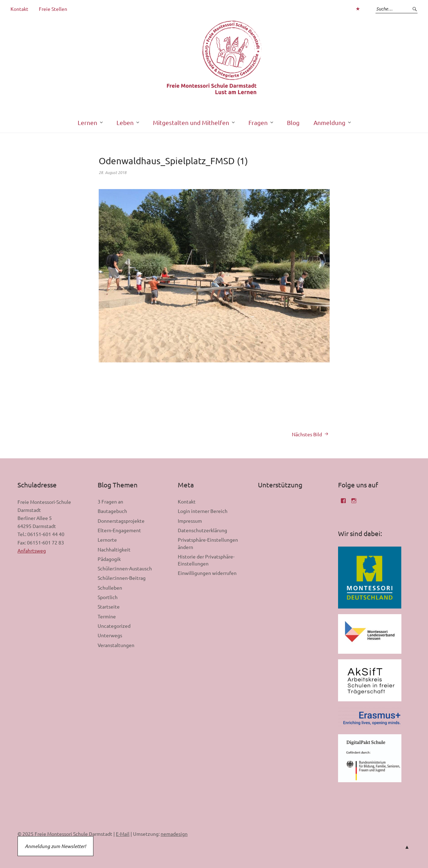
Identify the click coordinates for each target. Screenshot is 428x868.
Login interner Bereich (203, 511)
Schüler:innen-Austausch (125, 568)
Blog (293, 122)
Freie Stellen (53, 9)
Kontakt (19, 9)
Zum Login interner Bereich (358, 9)
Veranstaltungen (116, 645)
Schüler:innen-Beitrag (122, 578)
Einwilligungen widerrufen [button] (207, 573)
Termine (107, 616)
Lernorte (107, 540)
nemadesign (174, 834)
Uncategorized (114, 626)
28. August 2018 (113, 172)
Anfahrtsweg (32, 550)
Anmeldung (329, 122)
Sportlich (108, 597)
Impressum (190, 521)
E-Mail (123, 834)
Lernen (87, 122)
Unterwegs (110, 635)
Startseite (109, 606)
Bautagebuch (112, 511)
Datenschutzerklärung (202, 530)
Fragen (258, 122)
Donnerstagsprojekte (121, 521)
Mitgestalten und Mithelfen (191, 122)
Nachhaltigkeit (114, 549)
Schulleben (110, 588)
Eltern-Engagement (119, 530)
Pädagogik (109, 559)
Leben (125, 122)
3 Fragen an (110, 501)
